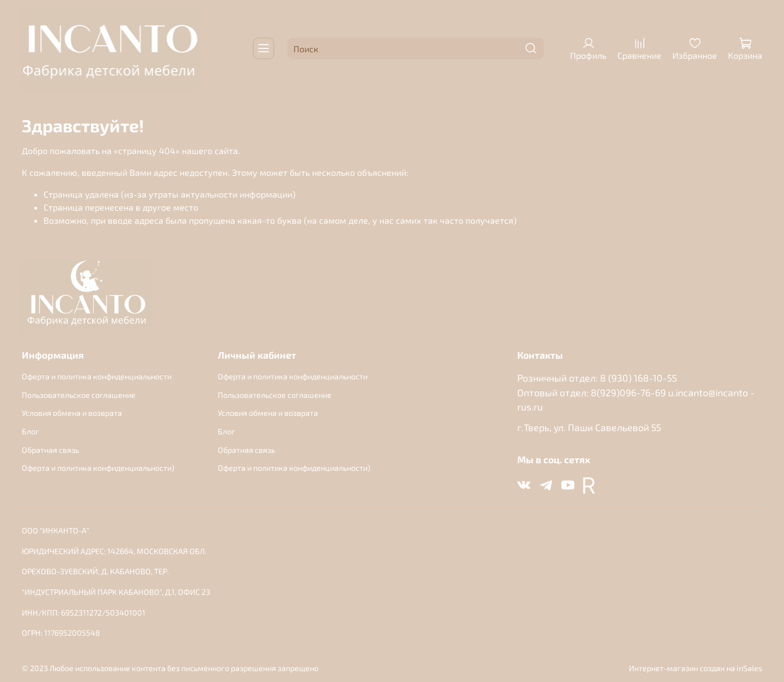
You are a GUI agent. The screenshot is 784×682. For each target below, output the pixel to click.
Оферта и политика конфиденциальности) (98, 468)
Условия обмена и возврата (72, 413)
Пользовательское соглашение (79, 395)
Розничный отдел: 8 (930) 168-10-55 (597, 378)
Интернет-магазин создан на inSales (696, 668)
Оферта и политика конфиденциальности (97, 376)
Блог (30, 431)
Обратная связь (50, 450)
